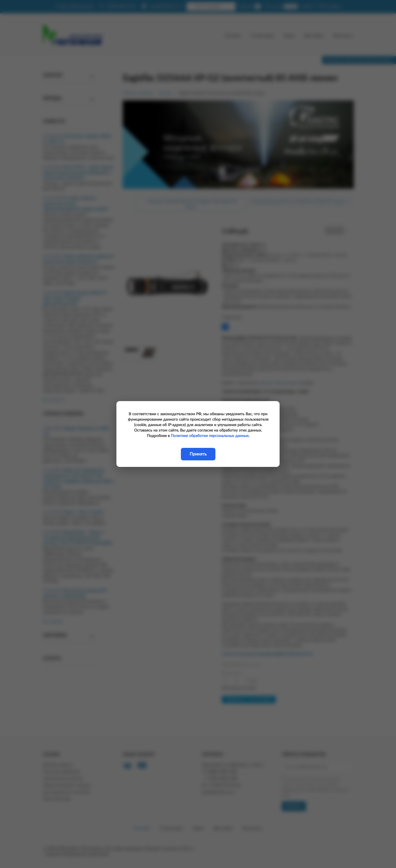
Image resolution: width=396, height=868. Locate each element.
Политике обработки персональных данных (210, 436)
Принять (198, 454)
